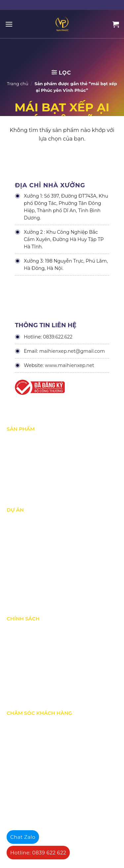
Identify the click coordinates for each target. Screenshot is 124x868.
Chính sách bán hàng (30, 738)
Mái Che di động (24, 454)
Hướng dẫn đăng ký (28, 766)
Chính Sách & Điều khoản (34, 630)
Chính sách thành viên (31, 685)
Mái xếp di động (24, 440)
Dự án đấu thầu (23, 577)
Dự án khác (19, 563)
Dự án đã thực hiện (27, 521)
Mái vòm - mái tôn (26, 482)
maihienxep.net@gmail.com (72, 351)
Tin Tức (14, 590)
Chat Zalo (23, 837)
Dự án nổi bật (21, 549)
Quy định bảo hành (27, 724)
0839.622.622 (58, 337)
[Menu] (9, 24)
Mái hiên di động (25, 468)
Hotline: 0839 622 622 (38, 853)
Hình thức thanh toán (30, 671)
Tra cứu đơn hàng (25, 752)
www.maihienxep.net (70, 365)
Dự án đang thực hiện (30, 535)
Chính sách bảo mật (28, 644)
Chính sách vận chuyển (32, 657)
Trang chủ (18, 84)
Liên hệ (15, 780)
